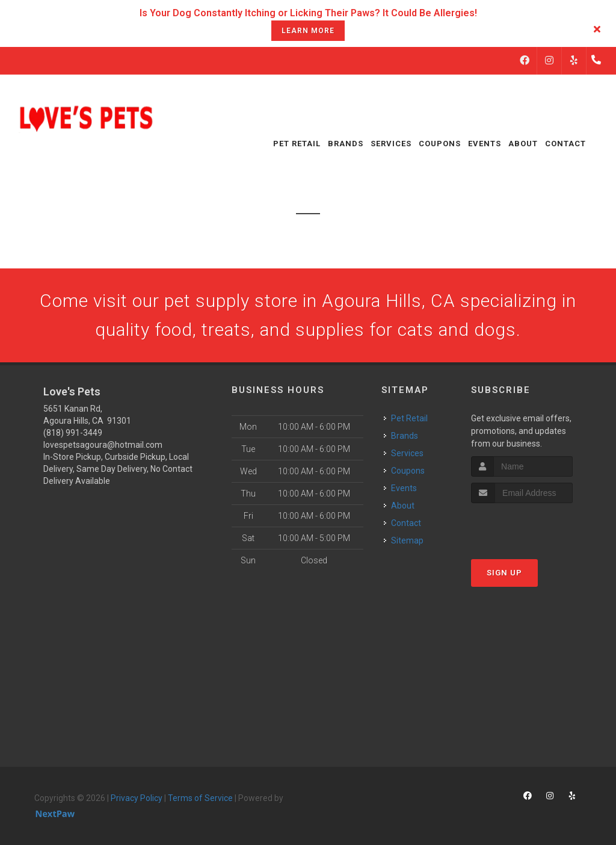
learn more (308, 31)
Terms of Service (200, 798)
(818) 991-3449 (73, 433)
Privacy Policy (137, 798)
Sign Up (504, 573)
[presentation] (535, 526)
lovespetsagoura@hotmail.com (103, 445)
